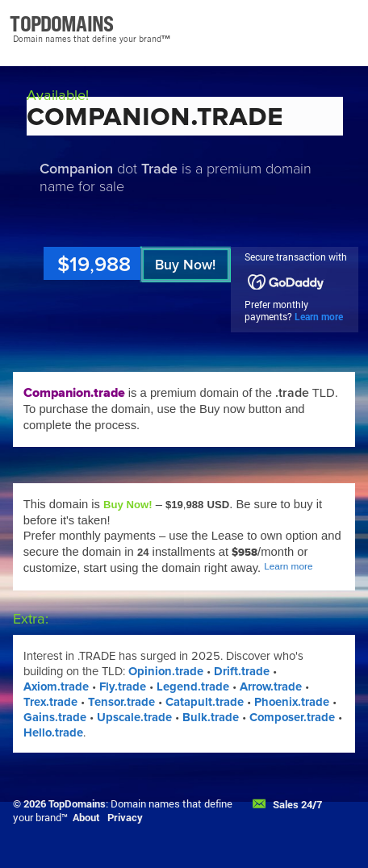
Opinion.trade (166, 671)
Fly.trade (123, 686)
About (86, 817)
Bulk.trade (211, 717)
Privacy (125, 817)
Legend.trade (193, 686)
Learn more (319, 317)
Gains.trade (55, 717)
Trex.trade (50, 702)
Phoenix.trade (292, 702)
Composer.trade (292, 717)
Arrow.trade (271, 686)
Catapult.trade (205, 702)
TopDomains (77, 803)
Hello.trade (53, 732)
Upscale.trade (134, 717)
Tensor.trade (121, 702)
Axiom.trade (56, 686)
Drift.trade (242, 671)
